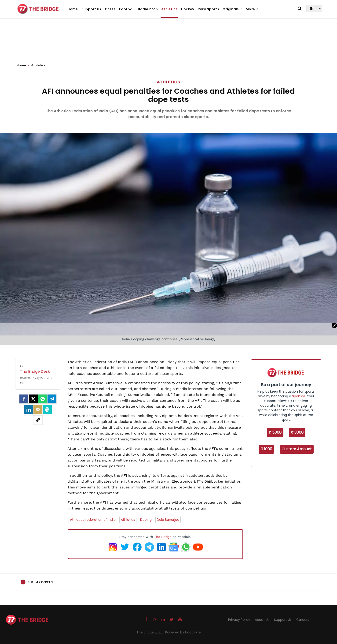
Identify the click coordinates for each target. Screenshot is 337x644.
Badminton (148, 9)
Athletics (169, 9)
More (252, 9)
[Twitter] (33, 399)
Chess (110, 9)
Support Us (91, 9)
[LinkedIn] (29, 409)
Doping (146, 520)
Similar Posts (40, 582)
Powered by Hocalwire (183, 632)
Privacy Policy (239, 620)
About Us (262, 620)
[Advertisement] (168, 45)
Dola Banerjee (168, 520)
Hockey (188, 9)
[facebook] (24, 399)
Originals (232, 9)
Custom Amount (297, 449)
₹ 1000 (266, 449)
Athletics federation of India (93, 520)
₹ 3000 (297, 432)
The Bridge (163, 537)
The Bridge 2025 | (151, 632)
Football (127, 9)
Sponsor (299, 396)
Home (73, 9)
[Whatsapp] (43, 399)
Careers (303, 620)
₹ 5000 (275, 432)
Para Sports (208, 9)
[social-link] (38, 420)
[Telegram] (52, 399)
